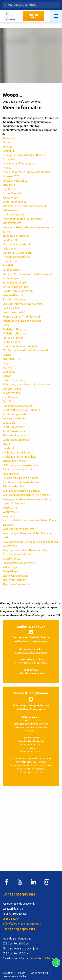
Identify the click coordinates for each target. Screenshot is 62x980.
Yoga (6, 363)
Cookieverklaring (39, 973)
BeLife (6, 142)
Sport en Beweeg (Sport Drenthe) (22, 410)
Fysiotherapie (10, 198)
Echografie (9, 185)
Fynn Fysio (9, 401)
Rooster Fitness (12, 389)
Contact (7, 147)
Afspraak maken (34, 16)
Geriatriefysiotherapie (15, 287)
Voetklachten (10, 508)
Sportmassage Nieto (15, 414)
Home (6, 325)
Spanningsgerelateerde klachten (21, 491)
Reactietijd (9, 265)
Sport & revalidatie (14, 427)
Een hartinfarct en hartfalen (19, 469)
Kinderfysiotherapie (14, 329)
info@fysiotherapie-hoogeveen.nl (31, 663)
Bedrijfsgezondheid (14, 202)
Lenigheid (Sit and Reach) (18, 253)
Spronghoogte (11, 270)
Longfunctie (10, 261)
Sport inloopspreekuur (16, 440)
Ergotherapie (10, 189)
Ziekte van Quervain (14, 580)
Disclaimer (8, 973)
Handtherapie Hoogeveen (18, 291)
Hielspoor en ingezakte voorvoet (22, 321)
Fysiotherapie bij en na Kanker (20, 478)
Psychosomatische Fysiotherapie (22, 219)
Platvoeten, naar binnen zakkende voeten (27, 384)
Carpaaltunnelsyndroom (17, 554)
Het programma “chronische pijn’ (22, 317)
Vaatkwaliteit (10, 512)
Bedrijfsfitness (11, 342)
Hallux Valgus (11, 308)
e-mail (35, 958)
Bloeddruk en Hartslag (16, 236)
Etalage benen (11, 474)
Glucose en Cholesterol (16, 244)
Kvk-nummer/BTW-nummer (19, 163)
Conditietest (10, 240)
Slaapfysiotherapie (14, 299)
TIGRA (6, 444)
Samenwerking (11, 393)
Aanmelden (9, 138)
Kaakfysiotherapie (13, 214)
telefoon (48, 958)
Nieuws (7, 376)
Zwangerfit (9, 367)
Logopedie (9, 372)
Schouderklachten (13, 486)
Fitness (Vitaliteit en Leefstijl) (20, 346)
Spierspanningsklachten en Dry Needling (26, 495)
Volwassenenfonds (14, 418)
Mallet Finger (10, 567)
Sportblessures (11, 559)
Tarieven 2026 (11, 176)
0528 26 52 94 (31, 720)
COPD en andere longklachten (20, 465)
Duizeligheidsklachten (15, 181)
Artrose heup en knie (15, 461)
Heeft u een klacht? (14, 312)
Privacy (7, 168)
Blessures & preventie (15, 435)
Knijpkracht (9, 248)
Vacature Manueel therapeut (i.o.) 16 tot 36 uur (30, 542)
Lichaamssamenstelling (16, 257)
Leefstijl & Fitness (13, 338)
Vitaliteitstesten (12, 223)
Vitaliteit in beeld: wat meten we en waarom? (29, 227)
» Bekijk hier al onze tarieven (31, 673)
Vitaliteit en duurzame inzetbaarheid (24, 206)
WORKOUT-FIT (11, 359)
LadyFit (7, 355)
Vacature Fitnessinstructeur (19, 529)
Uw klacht (8, 448)
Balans (7, 232)
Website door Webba (15, 976)
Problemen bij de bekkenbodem (21, 482)
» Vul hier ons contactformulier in (31, 653)
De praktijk (9, 151)
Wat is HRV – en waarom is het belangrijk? (28, 274)
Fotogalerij (9, 159)
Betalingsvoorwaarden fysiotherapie (24, 155)
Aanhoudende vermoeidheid (19, 457)
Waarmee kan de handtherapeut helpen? (26, 550)
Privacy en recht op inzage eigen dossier (26, 172)
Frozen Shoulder (12, 193)
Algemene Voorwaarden (17, 584)
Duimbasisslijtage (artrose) (19, 563)
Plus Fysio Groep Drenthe (17, 406)
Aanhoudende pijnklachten (18, 452)
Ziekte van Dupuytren (15, 576)
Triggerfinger (10, 571)
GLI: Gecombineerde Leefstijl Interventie (26, 350)
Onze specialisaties (14, 380)
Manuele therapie (13, 295)
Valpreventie (10, 546)
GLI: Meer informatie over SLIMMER (23, 304)
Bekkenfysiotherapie (15, 283)
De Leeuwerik (10, 210)
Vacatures (9, 516)
